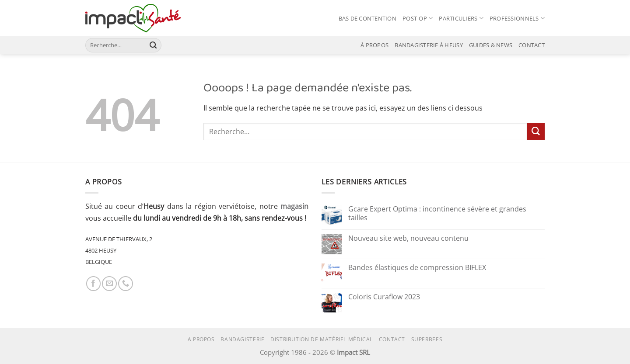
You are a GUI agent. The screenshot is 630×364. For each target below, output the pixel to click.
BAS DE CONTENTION (367, 18)
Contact (392, 339)
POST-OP (418, 18)
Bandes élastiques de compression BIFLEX (417, 268)
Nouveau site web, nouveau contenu (408, 239)
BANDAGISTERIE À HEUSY (429, 45)
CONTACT (532, 45)
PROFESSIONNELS (517, 18)
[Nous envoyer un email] (109, 284)
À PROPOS (374, 45)
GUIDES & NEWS (491, 45)
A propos (201, 339)
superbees (427, 339)
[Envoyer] (153, 45)
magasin (294, 206)
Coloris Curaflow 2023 (384, 297)
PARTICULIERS (461, 18)
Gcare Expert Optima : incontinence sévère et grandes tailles (437, 213)
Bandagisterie (242, 339)
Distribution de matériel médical (322, 339)
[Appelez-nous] (126, 284)
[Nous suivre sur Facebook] (94, 284)
